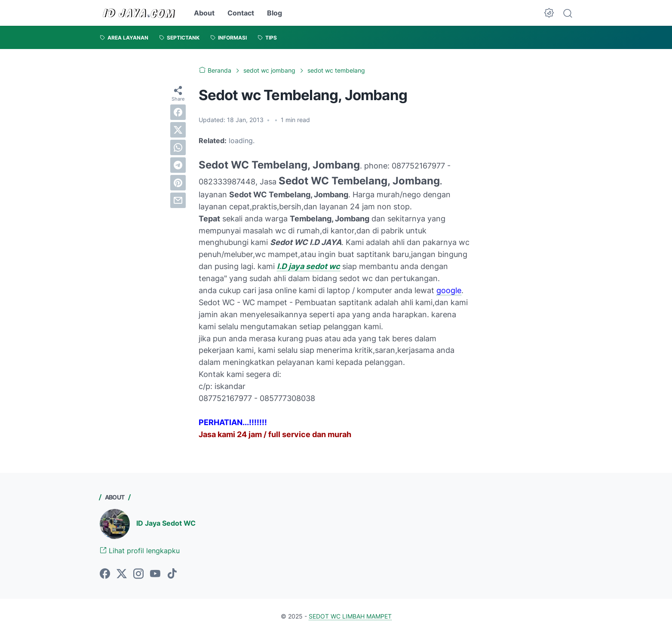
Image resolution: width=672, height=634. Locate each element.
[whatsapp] (178, 147)
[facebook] (178, 112)
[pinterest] (178, 183)
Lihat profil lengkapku (140, 551)
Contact (241, 13)
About (204, 13)
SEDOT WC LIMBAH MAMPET (350, 616)
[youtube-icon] (155, 574)
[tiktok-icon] (172, 574)
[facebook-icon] (105, 574)
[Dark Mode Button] (549, 13)
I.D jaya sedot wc (308, 266)
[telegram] (178, 165)
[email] (178, 200)
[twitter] (178, 130)
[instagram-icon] (138, 574)
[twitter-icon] (122, 574)
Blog (275, 13)
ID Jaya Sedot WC (166, 523)
